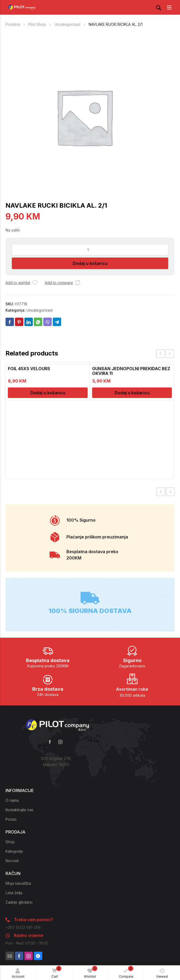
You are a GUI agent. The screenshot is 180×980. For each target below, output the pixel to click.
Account (18, 973)
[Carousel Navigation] (165, 354)
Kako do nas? (56, 775)
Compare (126, 972)
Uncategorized (67, 24)
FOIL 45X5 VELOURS (29, 369)
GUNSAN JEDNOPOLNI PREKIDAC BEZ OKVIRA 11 (131, 371)
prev (160, 354)
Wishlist (91, 972)
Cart (56, 972)
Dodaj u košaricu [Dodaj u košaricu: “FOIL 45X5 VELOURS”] (48, 393)
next (170, 354)
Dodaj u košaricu (90, 263)
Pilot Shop (37, 24)
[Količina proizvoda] (90, 250)
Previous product (161, 492)
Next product (170, 492)
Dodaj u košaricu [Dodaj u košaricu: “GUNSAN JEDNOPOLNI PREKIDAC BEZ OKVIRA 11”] (132, 393)
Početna (13, 24)
